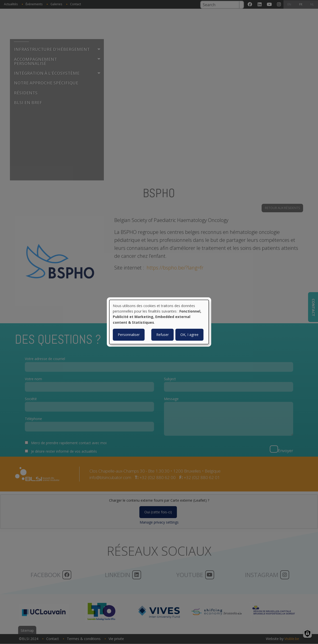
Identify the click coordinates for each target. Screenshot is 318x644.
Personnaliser (129, 335)
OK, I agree (189, 335)
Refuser (162, 335)
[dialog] (159, 322)
